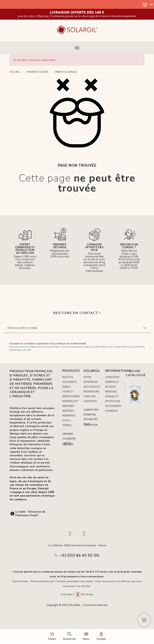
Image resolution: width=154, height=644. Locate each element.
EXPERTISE (90, 415)
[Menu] (86, 636)
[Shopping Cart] (144, 620)
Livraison (111, 411)
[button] (77, 48)
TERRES (67, 425)
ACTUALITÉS (91, 419)
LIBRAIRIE (68, 434)
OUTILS (66, 420)
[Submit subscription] (144, 328)
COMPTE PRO (91, 410)
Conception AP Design (77, 594)
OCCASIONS (69, 439)
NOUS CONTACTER (91, 425)
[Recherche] (69, 636)
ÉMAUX (67, 387)
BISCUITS (68, 377)
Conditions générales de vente (112, 382)
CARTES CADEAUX (68, 444)
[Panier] (52, 636)
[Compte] (101, 636)
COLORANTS (69, 382)
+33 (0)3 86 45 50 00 (80, 555)
